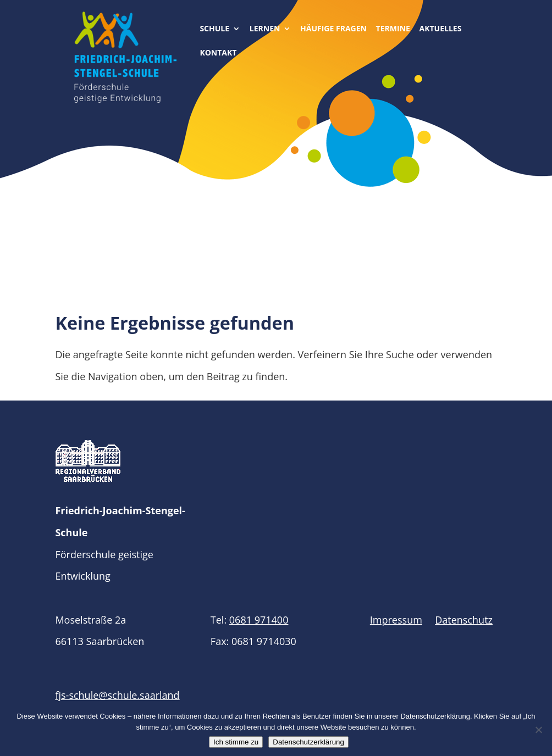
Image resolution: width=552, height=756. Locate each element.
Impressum (396, 620)
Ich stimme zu (236, 742)
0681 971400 (259, 620)
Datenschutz (464, 620)
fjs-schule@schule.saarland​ (117, 695)
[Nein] (538, 730)
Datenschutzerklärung (308, 742)
